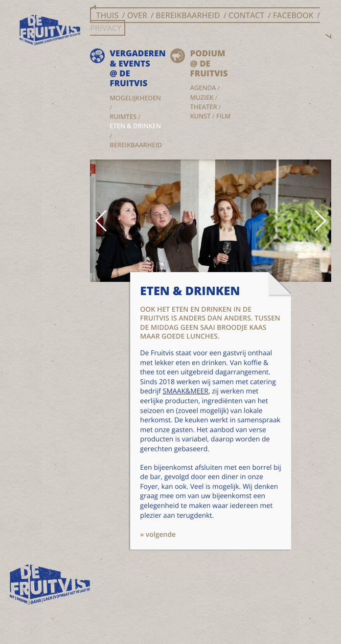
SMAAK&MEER (185, 391)
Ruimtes (123, 116)
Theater (203, 107)
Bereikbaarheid (136, 145)
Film (223, 116)
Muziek (202, 97)
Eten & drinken (135, 126)
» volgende (158, 535)
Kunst (200, 116)
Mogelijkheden (135, 98)
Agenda (203, 88)
